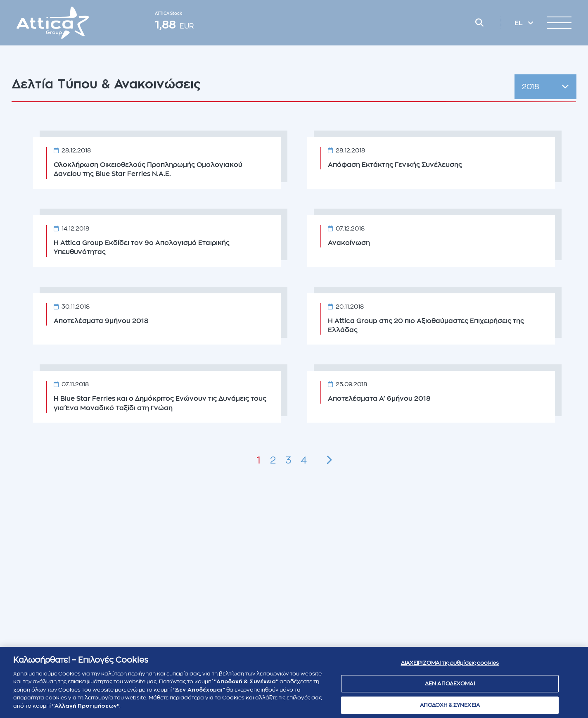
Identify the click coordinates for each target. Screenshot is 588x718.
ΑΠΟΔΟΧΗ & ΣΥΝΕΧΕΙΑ (450, 708)
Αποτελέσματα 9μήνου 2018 (101, 321)
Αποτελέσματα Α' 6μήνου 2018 (379, 399)
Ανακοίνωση (349, 243)
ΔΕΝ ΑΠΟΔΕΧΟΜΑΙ (450, 687)
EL (519, 23)
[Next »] (329, 460)
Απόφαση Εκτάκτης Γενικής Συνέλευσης (395, 165)
